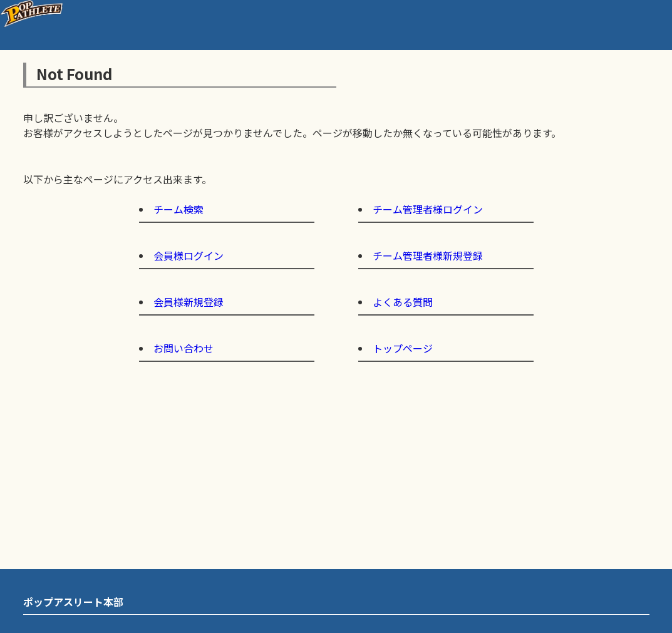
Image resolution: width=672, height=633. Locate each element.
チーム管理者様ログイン (428, 209)
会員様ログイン (189, 255)
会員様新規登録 (189, 302)
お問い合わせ (184, 348)
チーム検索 (178, 209)
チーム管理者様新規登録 (428, 255)
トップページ (403, 348)
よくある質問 (403, 302)
